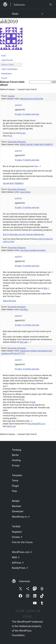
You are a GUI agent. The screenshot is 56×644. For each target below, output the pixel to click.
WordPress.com (22, 552)
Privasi (16, 466)
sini (11, 136)
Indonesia (24, 581)
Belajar (16, 501)
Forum (15, 13)
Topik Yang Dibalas (9, 69)
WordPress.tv (21, 517)
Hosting (16, 460)
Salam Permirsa (9, 301)
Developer (18, 511)
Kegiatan (17, 532)
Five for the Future (22, 542)
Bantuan (17, 506)
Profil (4, 56)
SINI (17, 171)
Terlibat (16, 526)
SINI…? (46, 288)
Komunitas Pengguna (17, 142)
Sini (4, 334)
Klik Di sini (11, 426)
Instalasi (11, 96)
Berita (15, 455)
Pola (14, 491)
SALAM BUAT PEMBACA (13, 183)
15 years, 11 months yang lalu (27, 114)
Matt (16, 557)
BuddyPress (20, 568)
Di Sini (23, 133)
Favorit (4, 78)
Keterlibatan (6, 74)
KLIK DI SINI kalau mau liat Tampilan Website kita (23, 234)
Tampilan (17, 475)
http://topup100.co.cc (36, 424)
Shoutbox (24, 309)
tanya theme (25, 192)
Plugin (15, 486)
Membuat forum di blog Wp (32, 99)
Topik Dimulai (7, 60)
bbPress (18, 563)
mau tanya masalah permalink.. (33, 250)
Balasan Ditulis (8, 65)
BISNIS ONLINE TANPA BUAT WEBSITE (36, 144)
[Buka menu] (51, 4)
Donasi (17, 537)
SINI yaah (24, 342)
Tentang (17, 450)
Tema (15, 480)
